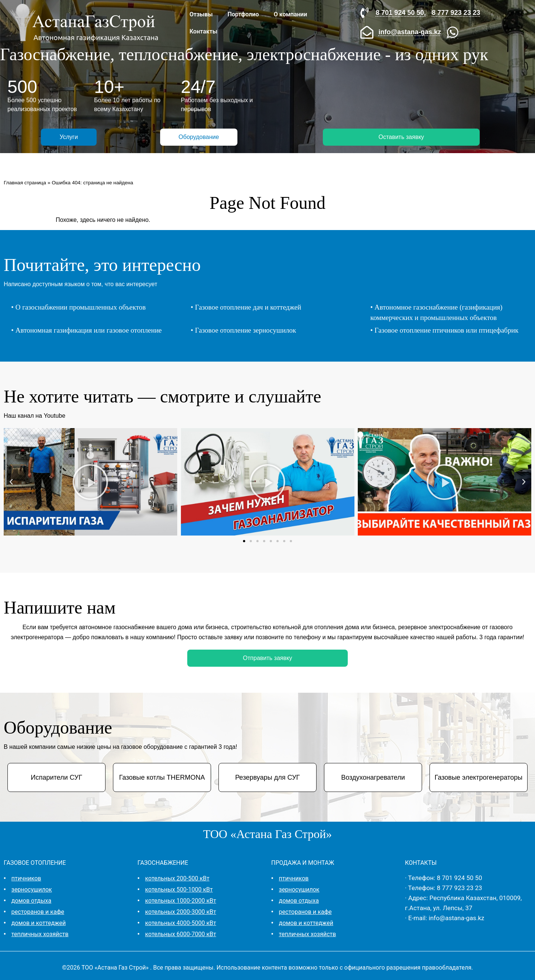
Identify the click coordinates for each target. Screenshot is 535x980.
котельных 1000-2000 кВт (181, 901)
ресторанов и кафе (38, 912)
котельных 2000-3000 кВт (181, 912)
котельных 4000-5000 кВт (181, 923)
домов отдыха (32, 901)
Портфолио (243, 14)
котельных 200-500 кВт (177, 878)
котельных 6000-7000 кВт (181, 934)
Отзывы (201, 14)
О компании (291, 14)
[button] (11, 482)
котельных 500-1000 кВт (179, 890)
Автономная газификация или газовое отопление (88, 330)
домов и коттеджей (39, 923)
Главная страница (25, 183)
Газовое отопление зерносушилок (246, 330)
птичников (26, 878)
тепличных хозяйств (40, 934)
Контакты (203, 31)
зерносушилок (32, 890)
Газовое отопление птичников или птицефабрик (446, 330)
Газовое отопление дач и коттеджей (248, 307)
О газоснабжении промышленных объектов (80, 307)
